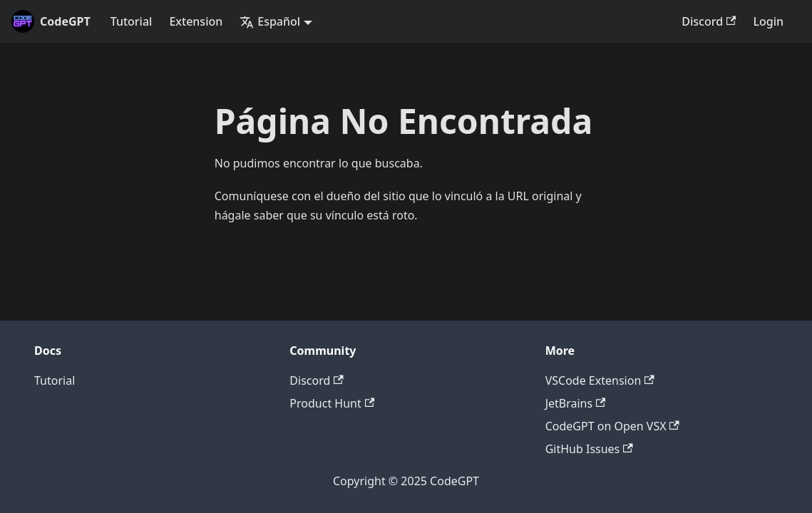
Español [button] (270, 21)
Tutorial (132, 21)
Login (768, 21)
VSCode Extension (600, 380)
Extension (196, 21)
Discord (709, 21)
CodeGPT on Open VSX (612, 426)
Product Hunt (332, 403)
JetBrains (576, 403)
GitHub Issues (589, 449)
